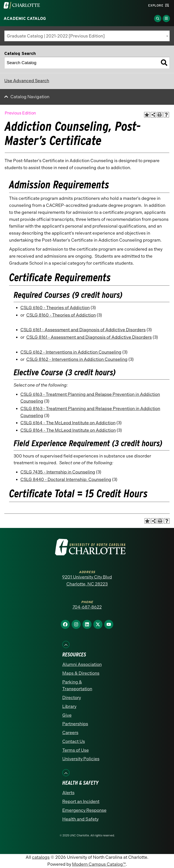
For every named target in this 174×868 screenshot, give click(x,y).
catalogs (41, 857)
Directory (72, 698)
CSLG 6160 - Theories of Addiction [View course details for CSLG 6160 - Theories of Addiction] (55, 308)
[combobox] (87, 36)
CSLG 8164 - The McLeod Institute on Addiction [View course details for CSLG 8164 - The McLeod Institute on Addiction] (68, 430)
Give (67, 715)
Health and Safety (80, 819)
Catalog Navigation (30, 97)
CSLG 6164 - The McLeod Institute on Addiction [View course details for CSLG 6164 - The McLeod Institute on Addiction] (68, 423)
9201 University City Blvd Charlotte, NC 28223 (87, 581)
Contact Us (74, 741)
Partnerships (75, 724)
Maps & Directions (81, 673)
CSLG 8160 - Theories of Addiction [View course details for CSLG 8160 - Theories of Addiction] (61, 315)
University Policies (81, 759)
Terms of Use (76, 750)
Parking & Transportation (77, 686)
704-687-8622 (87, 607)
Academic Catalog (25, 19)
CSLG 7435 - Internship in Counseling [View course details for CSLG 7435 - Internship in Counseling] (58, 472)
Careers (70, 733)
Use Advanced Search (27, 81)
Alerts (68, 793)
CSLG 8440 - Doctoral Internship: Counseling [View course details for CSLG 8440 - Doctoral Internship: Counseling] (66, 479)
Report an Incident (81, 801)
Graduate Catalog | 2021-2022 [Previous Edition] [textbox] (56, 36)
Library (69, 706)
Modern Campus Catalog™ (99, 864)
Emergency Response (84, 810)
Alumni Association (82, 664)
